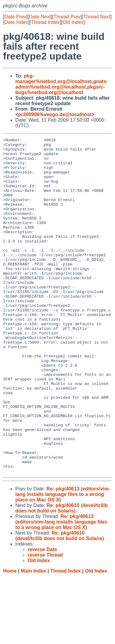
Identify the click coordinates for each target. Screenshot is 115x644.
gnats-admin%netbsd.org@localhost (62, 84)
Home (10, 638)
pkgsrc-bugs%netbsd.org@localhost (60, 90)
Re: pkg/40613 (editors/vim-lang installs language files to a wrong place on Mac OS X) (63, 561)
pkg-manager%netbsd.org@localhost (54, 79)
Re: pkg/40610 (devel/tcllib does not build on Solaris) (61, 575)
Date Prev (15, 17)
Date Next (40, 17)
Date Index (16, 22)
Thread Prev (67, 17)
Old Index (73, 22)
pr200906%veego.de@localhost (55, 114)
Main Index (34, 638)
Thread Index (45, 22)
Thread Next (97, 17)
